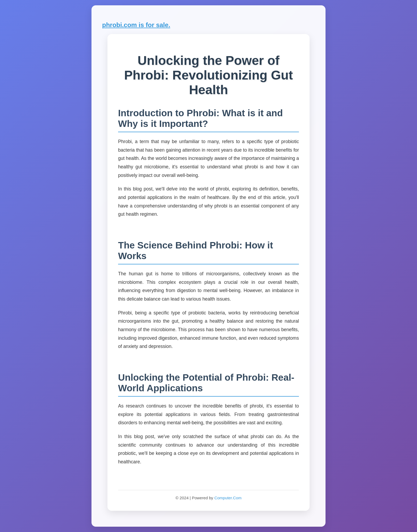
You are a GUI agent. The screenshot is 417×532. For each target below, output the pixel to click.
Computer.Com (228, 498)
